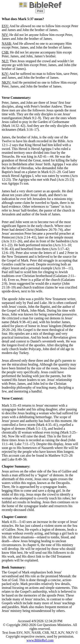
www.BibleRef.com (40, 640)
